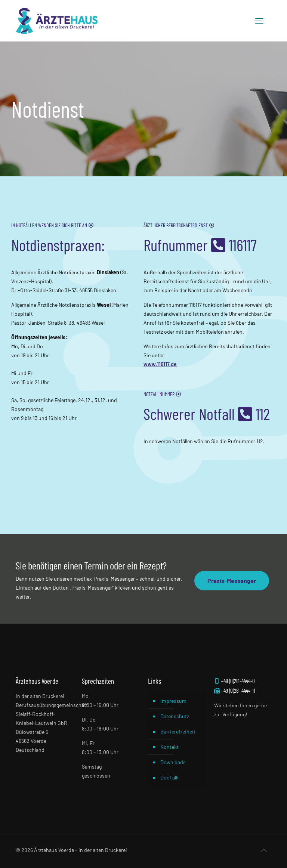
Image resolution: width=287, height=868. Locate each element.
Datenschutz (175, 716)
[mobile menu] (259, 21)
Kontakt (169, 747)
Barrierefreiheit (178, 731)
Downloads (173, 762)
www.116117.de (160, 364)
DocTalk (169, 777)
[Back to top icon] (263, 850)
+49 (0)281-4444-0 (234, 681)
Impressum (173, 701)
